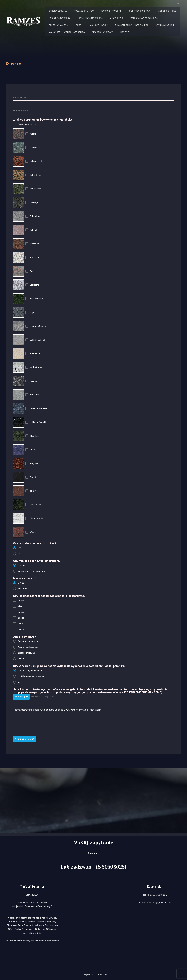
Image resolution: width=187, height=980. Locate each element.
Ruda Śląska (24, 925)
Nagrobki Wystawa (103, 33)
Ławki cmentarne (166, 26)
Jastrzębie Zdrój (32, 933)
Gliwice (52, 918)
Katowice (50, 922)
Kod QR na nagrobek (60, 18)
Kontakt (125, 33)
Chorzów (12, 925)
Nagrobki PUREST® (112, 11)
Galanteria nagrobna (91, 18)
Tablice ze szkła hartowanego (132, 26)
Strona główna (58, 11)
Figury (79, 26)
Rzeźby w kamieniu (59, 26)
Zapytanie (93, 853)
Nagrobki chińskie (167, 11)
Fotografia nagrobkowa (144, 18)
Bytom (40, 922)
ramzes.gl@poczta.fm (159, 903)
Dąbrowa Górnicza (45, 929)
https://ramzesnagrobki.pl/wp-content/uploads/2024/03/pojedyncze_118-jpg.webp (93, 716)
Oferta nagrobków (140, 11)
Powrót (16, 64)
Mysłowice (38, 925)
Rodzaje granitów (84, 11)
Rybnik (22, 922)
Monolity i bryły (99, 26)
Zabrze (31, 922)
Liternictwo (117, 18)
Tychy (18, 929)
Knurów (13, 922)
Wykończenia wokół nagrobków (67, 33)
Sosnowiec (28, 929)
